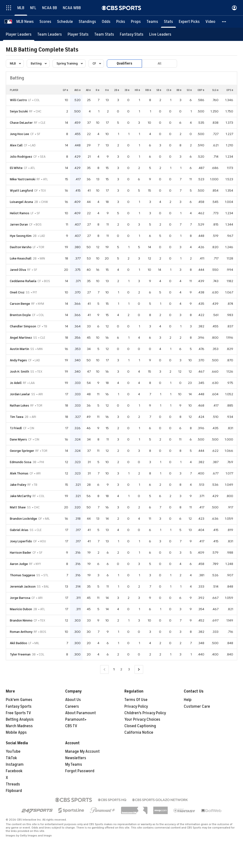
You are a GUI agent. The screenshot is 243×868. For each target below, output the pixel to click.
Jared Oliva (18, 270)
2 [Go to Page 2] (121, 669)
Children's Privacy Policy (145, 713)
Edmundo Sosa (21, 462)
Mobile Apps (16, 732)
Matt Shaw (18, 507)
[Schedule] (65, 22)
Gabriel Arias (19, 530)
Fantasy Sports (19, 706)
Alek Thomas (19, 473)
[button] (224, 22)
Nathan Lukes (19, 405)
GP (65, 90)
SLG (215, 90)
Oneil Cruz (17, 292)
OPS (230, 90)
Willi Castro (18, 100)
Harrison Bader (21, 553)
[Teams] (152, 22)
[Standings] (87, 22)
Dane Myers (18, 439)
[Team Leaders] (50, 34)
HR (137, 90)
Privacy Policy (136, 706)
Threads (13, 784)
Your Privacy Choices (142, 719)
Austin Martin (19, 349)
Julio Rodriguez (21, 157)
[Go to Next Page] (139, 670)
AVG (77, 90)
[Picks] (121, 22)
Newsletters (76, 758)
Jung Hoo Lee (19, 134)
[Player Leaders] (19, 34)
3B (127, 90)
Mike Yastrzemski (23, 179)
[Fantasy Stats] (132, 34)
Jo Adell (16, 383)
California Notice (139, 732)
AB (88, 90)
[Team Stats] (104, 34)
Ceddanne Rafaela (23, 281)
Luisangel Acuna (21, 202)
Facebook (14, 771)
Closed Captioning (140, 726)
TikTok (11, 758)
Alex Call (16, 145)
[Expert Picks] (189, 22)
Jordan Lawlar (20, 394)
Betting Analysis (20, 719)
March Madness (19, 726)
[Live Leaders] (160, 34)
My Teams (74, 764)
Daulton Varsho (21, 247)
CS (169, 90)
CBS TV (71, 726)
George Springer (22, 451)
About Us (73, 700)
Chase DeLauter (21, 123)
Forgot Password (80, 771)
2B (117, 90)
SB (159, 90)
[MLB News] (25, 22)
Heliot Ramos (20, 213)
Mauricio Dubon (21, 609)
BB (179, 90)
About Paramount (80, 713)
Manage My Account (82, 751)
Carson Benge (20, 304)
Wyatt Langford (21, 191)
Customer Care (197, 706)
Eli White (16, 168)
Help (188, 700)
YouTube (13, 751)
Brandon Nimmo (21, 620)
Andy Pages (18, 360)
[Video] (210, 22)
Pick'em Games (19, 700)
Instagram (15, 764)
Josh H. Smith (19, 372)
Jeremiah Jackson (23, 586)
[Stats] (168, 22)
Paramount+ (76, 719)
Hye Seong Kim (21, 236)
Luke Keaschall (21, 258)
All (160, 63)
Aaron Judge (19, 564)
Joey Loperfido (21, 541)
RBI (148, 90)
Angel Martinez (21, 338)
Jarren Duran (19, 224)
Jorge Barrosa (20, 598)
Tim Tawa (17, 417)
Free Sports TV (18, 713)
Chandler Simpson (23, 326)
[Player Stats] (78, 34)
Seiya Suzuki (19, 111)
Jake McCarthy (21, 496)
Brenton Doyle (20, 315)
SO (189, 90)
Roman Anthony (21, 632)
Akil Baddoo (19, 643)
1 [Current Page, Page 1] (114, 669)
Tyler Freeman (20, 654)
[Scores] (45, 22)
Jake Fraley (18, 485)
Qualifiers (124, 63)
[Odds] (106, 22)
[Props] (136, 22)
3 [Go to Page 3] (129, 669)
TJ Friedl (16, 428)
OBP (201, 90)
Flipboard (14, 791)
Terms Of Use (136, 700)
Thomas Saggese (22, 575)
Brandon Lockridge (23, 519)
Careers (72, 706)
